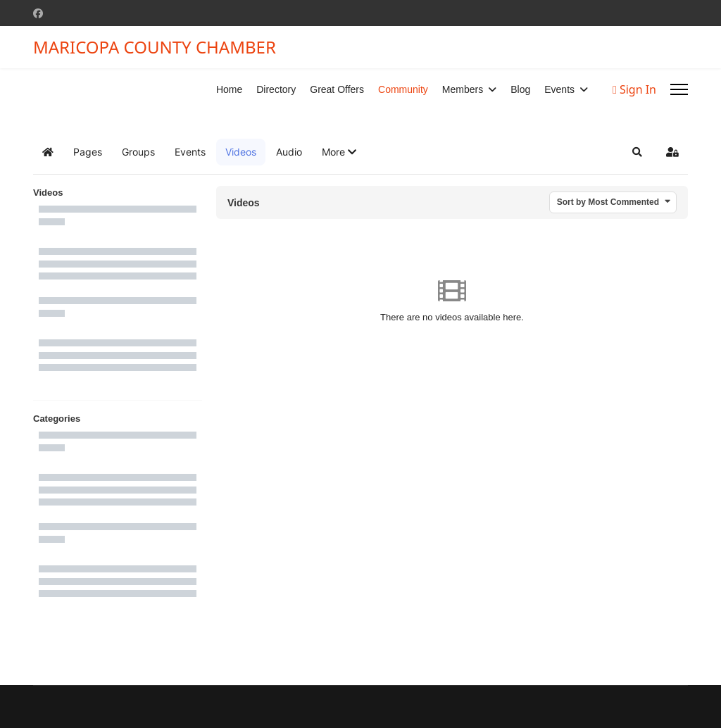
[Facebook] (38, 13)
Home (229, 89)
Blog (520, 89)
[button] (339, 152)
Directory (276, 89)
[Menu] (679, 89)
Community (403, 89)
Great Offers (337, 89)
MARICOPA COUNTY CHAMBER (155, 47)
